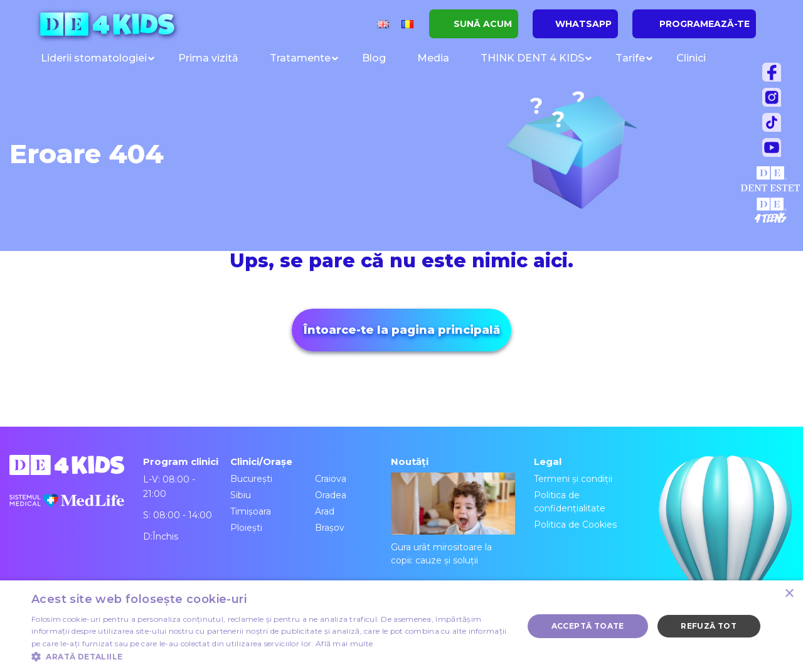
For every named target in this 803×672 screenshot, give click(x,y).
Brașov (330, 528)
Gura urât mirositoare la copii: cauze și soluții (453, 519)
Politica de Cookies (575, 525)
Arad (325, 511)
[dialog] (401, 626)
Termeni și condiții (573, 479)
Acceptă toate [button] (588, 626)
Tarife (630, 58)
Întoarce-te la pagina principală (402, 330)
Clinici (691, 58)
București (251, 479)
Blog (374, 58)
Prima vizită (208, 58)
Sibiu (241, 495)
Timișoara (251, 511)
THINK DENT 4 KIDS (532, 58)
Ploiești (246, 528)
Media (433, 58)
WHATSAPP (583, 24)
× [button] (789, 594)
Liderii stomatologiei (94, 58)
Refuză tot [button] (709, 626)
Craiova (331, 479)
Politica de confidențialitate (570, 502)
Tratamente (300, 58)
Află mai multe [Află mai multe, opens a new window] (344, 643)
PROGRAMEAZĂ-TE (705, 24)
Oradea (331, 495)
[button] (270, 656)
